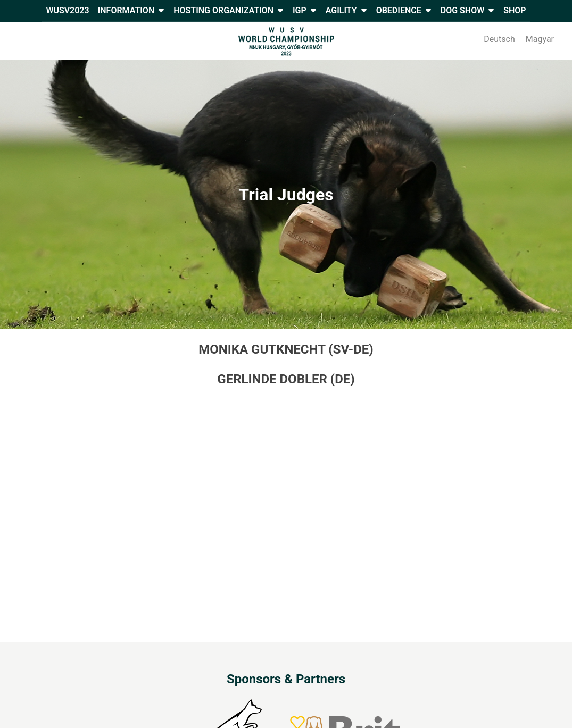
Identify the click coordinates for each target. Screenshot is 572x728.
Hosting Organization (223, 10)
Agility (341, 10)
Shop (515, 10)
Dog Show (463, 10)
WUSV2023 (67, 10)
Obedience (399, 10)
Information (126, 10)
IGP (300, 10)
